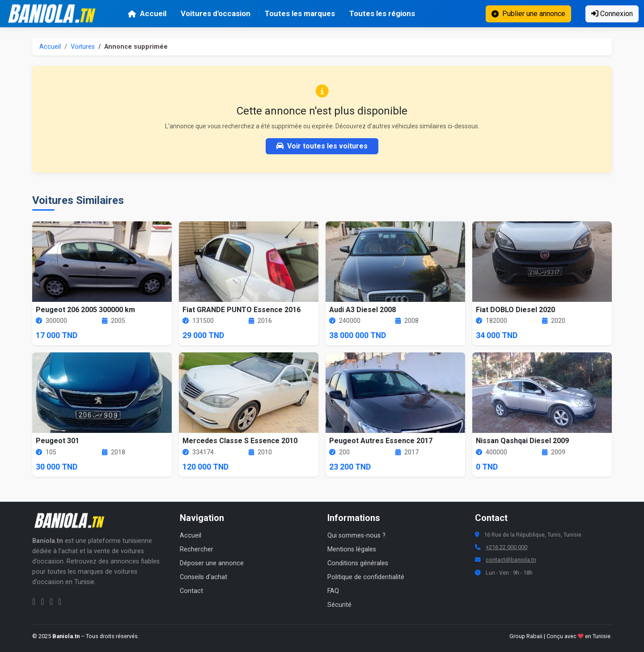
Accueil (147, 13)
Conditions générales (358, 563)
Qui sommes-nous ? (356, 536)
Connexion (612, 14)
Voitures (83, 47)
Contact (191, 591)
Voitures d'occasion (216, 13)
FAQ (333, 591)
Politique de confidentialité (366, 577)
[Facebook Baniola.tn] (34, 601)
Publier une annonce (528, 14)
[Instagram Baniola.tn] (42, 601)
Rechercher (197, 549)
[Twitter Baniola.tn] (51, 601)
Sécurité (339, 605)
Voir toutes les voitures (322, 146)
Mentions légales (352, 549)
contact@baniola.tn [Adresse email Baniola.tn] (511, 560)
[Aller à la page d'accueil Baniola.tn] (72, 521)
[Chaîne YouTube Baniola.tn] (60, 601)
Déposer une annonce (212, 563)
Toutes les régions (382, 13)
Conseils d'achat (203, 577)
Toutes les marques (300, 13)
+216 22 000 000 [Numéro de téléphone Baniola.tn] (506, 547)
